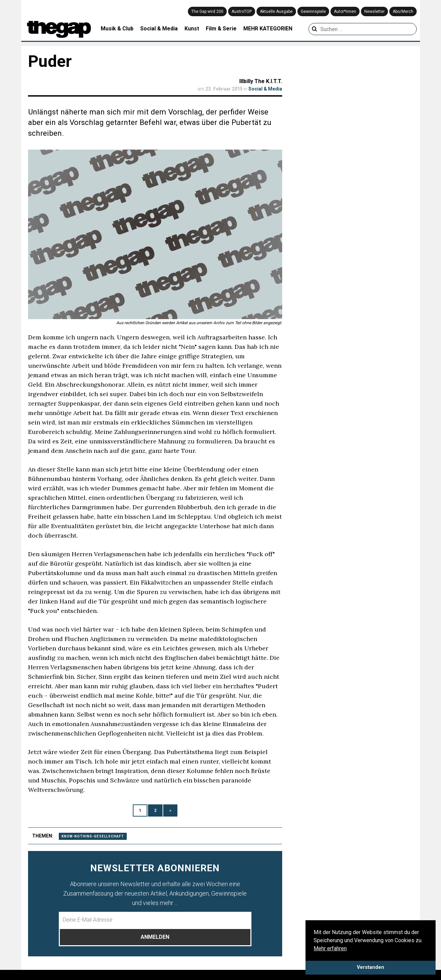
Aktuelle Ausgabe (276, 11)
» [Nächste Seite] (170, 810)
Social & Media (159, 29)
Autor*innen (345, 11)
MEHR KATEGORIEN (268, 29)
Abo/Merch (403, 11)
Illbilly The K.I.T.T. (261, 81)
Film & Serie (221, 29)
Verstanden (371, 967)
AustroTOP (242, 11)
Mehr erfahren (330, 948)
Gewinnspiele (313, 11)
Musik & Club (117, 29)
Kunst (192, 29)
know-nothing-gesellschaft (93, 836)
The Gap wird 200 (207, 11)
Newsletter (374, 11)
